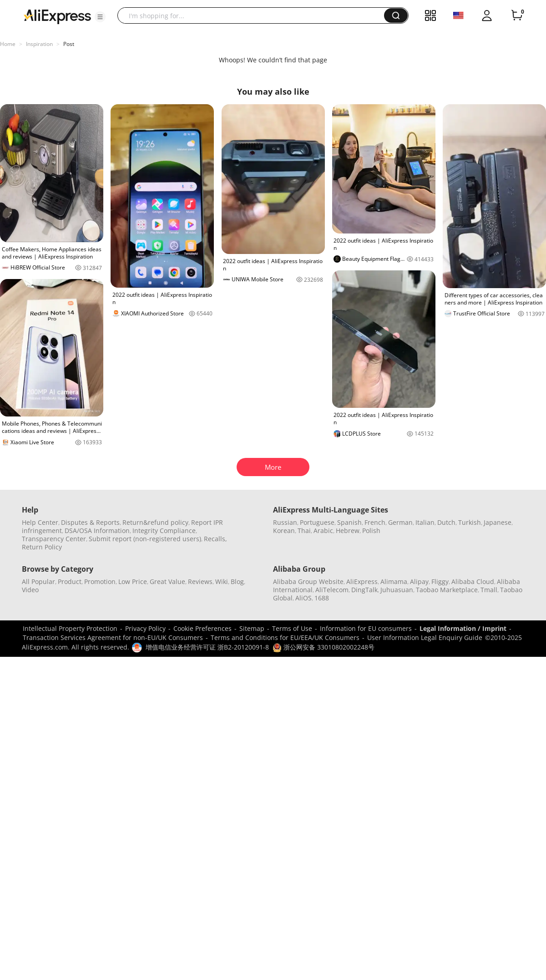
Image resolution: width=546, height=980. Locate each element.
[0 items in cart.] (517, 15)
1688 (322, 598)
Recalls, (215, 539)
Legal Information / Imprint (463, 628)
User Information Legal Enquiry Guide (425, 637)
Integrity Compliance (164, 531)
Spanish (349, 522)
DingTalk (364, 590)
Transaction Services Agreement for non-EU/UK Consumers (113, 637)
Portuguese (317, 522)
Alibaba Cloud (473, 581)
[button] (100, 17)
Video (30, 590)
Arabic (323, 531)
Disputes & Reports (90, 522)
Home (8, 44)
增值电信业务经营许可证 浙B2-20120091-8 (207, 647)
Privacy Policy (145, 628)
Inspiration (39, 44)
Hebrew (348, 531)
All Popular (38, 581)
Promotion (100, 581)
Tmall (489, 590)
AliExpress (362, 581)
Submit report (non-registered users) (145, 539)
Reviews (200, 581)
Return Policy (42, 547)
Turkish (470, 522)
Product (70, 581)
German (400, 522)
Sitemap (252, 628)
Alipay (419, 581)
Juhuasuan (397, 590)
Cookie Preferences (202, 628)
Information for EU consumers (366, 628)
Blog (237, 581)
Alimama (394, 581)
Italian (425, 522)
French (375, 522)
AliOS (303, 598)
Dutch (446, 522)
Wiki (222, 581)
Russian (285, 522)
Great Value (167, 581)
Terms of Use (292, 628)
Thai (304, 531)
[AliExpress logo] (57, 16)
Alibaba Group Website (308, 581)
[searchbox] (254, 15)
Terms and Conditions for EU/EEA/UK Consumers (285, 637)
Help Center (40, 522)
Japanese (498, 522)
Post (69, 44)
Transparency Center (54, 539)
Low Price (133, 581)
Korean (284, 531)
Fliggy (440, 581)
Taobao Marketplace (447, 590)
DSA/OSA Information (97, 531)
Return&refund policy (155, 522)
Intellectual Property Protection (70, 628)
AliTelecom (332, 590)
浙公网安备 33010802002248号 (324, 647)
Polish (371, 531)
